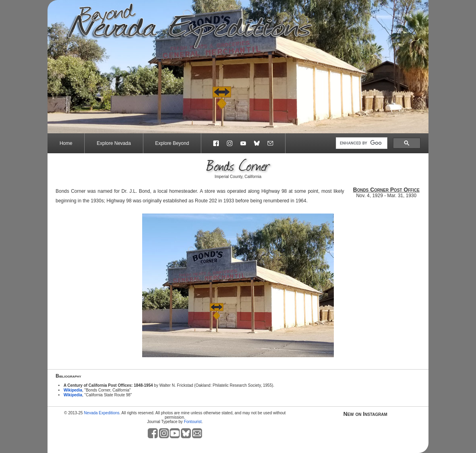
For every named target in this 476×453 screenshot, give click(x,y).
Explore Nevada (114, 143)
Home (66, 143)
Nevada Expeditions (102, 413)
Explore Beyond (172, 143)
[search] (361, 143)
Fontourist (192, 422)
